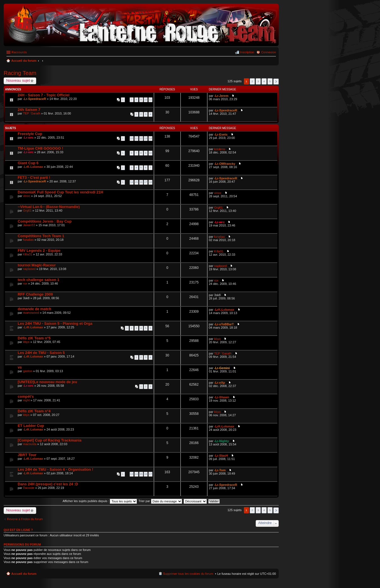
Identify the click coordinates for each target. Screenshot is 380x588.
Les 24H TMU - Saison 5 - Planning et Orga (55, 323)
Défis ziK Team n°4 (34, 411)
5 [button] (270, 81)
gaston (28, 371)
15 (136, 182)
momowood (31, 313)
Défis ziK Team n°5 (34, 338)
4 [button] (264, 81)
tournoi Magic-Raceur (37, 265)
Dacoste (29, 488)
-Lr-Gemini (222, 368)
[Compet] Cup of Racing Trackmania (50, 440)
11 (150, 100)
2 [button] (252, 81)
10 (146, 100)
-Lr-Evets (221, 134)
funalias (28, 240)
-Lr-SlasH (221, 456)
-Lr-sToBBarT (224, 324)
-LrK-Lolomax (33, 167)
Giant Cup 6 (28, 163)
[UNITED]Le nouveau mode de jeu (47, 382)
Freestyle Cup (30, 134)
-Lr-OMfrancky (225, 164)
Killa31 (28, 254)
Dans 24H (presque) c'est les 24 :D (48, 484)
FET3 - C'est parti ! (34, 178)
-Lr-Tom (220, 470)
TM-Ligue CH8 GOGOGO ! (40, 148)
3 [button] (258, 81)
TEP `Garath (32, 113)
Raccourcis (19, 52)
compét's (26, 396)
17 (146, 182)
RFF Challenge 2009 (35, 294)
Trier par (160, 501)
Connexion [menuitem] (268, 52)
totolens (220, 149)
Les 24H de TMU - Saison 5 (41, 353)
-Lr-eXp (220, 383)
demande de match (34, 309)
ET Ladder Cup (31, 426)
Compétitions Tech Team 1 (41, 236)
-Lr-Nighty (222, 441)
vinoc (27, 196)
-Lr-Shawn (222, 397)
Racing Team (20, 73)
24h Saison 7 (29, 110)
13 (146, 138)
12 (141, 138)
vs (20, 367)
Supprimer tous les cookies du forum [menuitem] (188, 574)
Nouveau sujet (18, 80)
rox (25, 283)
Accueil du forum (24, 574)
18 (150, 182)
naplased (29, 269)
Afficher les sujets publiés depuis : (100, 501)
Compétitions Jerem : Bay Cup (45, 221)
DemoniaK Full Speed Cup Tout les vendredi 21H (60, 192)
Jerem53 (29, 225)
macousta (30, 444)
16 (141, 182)
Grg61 (27, 211)
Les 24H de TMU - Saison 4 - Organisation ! (55, 469)
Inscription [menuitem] (247, 52)
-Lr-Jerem (221, 96)
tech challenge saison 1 (38, 280)
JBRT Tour (27, 455)
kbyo (26, 342)
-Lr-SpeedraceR (35, 99)
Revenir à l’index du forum (25, 519)
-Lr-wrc (28, 138)
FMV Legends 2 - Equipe (39, 250)
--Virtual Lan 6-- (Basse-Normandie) (49, 207)
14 (150, 138)
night (26, 400)
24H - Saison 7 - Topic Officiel (44, 95)
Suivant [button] (276, 82)
